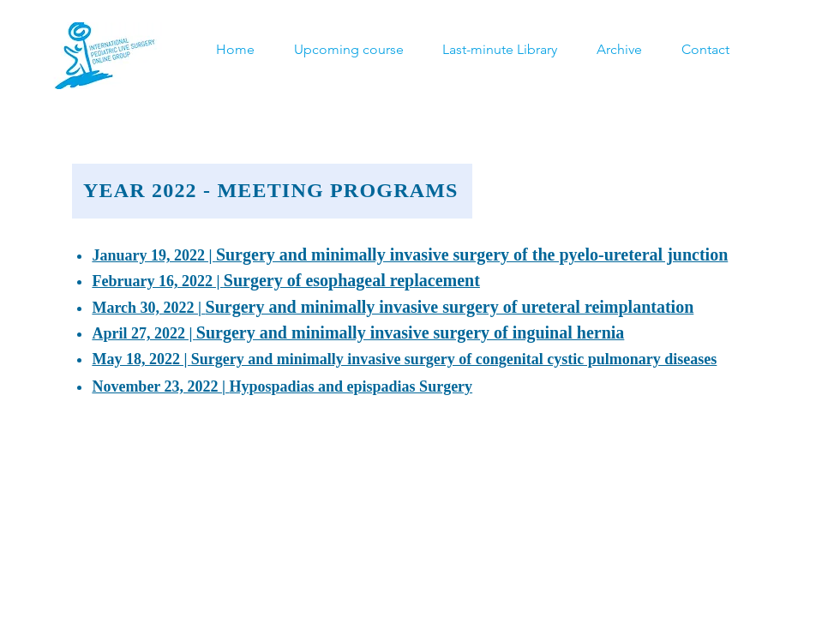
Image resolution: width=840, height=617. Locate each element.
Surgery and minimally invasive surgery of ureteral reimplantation (450, 307)
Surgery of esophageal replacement (352, 280)
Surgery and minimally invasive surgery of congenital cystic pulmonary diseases (454, 359)
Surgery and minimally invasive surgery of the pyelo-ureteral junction (472, 255)
